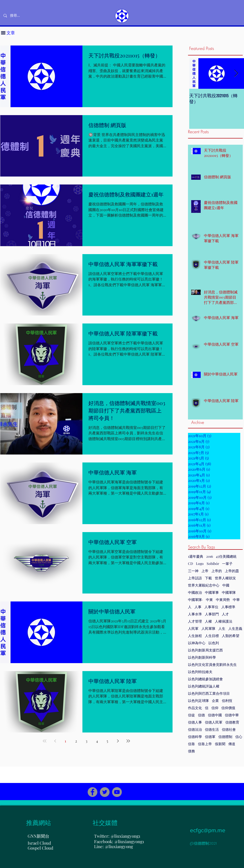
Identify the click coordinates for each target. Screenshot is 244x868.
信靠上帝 (205, 744)
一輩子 (227, 564)
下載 (208, 578)
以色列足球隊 (198, 701)
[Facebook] (92, 792)
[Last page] (128, 741)
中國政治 (195, 592)
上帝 (205, 571)
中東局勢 (223, 600)
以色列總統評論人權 (204, 686)
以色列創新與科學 (202, 657)
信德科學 (195, 737)
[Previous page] (55, 741)
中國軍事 (212, 592)
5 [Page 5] (107, 741)
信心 (239, 737)
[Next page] (118, 741)
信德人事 (195, 722)
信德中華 (232, 715)
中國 (226, 585)
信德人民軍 (214, 722)
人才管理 (195, 621)
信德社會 (229, 729)
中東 (209, 600)
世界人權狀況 (225, 578)
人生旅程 (195, 636)
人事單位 (211, 607)
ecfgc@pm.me (208, 830)
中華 (236, 600)
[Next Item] (236, 73)
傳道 (232, 744)
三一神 (193, 571)
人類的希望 (231, 636)
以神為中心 (197, 643)
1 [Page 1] (65, 741)
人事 (198, 607)
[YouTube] (117, 792)
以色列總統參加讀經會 (205, 679)
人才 (225, 614)
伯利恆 (227, 701)
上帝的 (217, 571)
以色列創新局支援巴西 (205, 650)
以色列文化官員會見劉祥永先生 (212, 664)
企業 (215, 701)
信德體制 (225, 737)
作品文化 (195, 708)
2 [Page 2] (76, 741)
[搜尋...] (31, 16)
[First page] (45, 741)
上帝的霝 (232, 571)
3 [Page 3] (87, 741)
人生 (222, 628)
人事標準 (228, 607)
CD (190, 564)
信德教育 (232, 722)
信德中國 (215, 715)
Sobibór (213, 564)
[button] (3, 33)
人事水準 (195, 614)
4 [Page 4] (97, 741)
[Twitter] (105, 792)
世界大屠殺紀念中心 (204, 585)
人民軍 (193, 628)
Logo (200, 564)
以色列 (214, 643)
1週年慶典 (196, 556)
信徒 (191, 715)
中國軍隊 (229, 592)
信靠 (191, 744)
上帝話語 (195, 578)
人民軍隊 (208, 628)
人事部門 (212, 614)
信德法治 (195, 729)
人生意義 (235, 628)
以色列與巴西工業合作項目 (209, 693)
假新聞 (220, 744)
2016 (210, 556)
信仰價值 (228, 708)
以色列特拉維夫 (200, 672)
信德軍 (210, 737)
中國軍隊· (195, 600)
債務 (191, 751)
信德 (201, 715)
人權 (208, 621)
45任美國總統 (226, 556)
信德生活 (212, 729)
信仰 (215, 708)
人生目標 (212, 636)
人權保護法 (224, 621)
